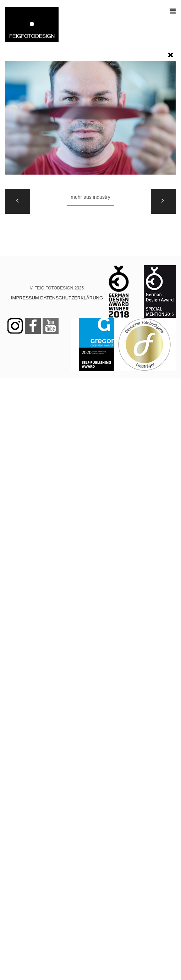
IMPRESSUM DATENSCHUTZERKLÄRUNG (57, 298)
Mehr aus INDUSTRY (90, 197)
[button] (171, 53)
